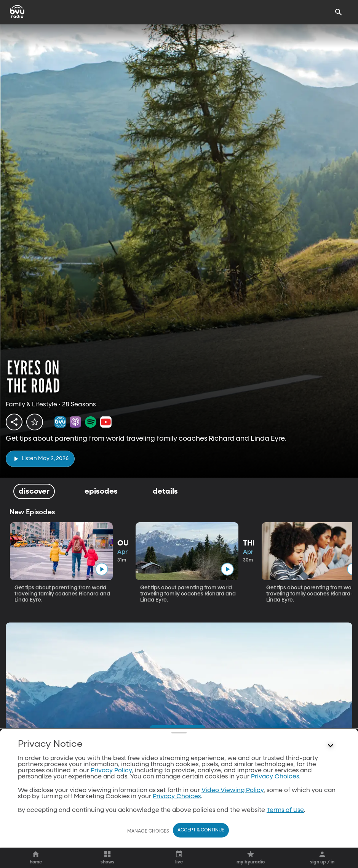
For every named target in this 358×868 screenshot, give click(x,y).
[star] (35, 422)
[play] (40, 459)
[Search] (339, 12)
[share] (14, 422)
